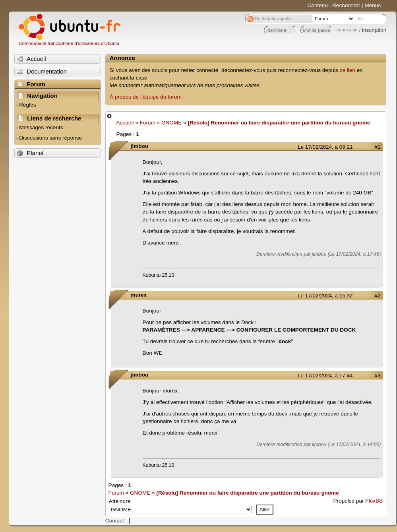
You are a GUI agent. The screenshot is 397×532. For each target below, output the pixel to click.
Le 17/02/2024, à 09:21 (325, 147)
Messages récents (41, 127)
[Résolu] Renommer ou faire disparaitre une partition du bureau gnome (279, 123)
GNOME (171, 123)
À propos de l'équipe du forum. (146, 97)
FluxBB (374, 501)
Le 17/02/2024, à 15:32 (325, 296)
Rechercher (346, 5)
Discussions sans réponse (50, 138)
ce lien (348, 70)
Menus (373, 5)
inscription (374, 30)
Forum (148, 123)
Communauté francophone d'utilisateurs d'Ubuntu (69, 43)
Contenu (318, 5)
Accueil (125, 123)
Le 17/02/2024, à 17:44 (325, 376)
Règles (27, 105)
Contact (115, 521)
